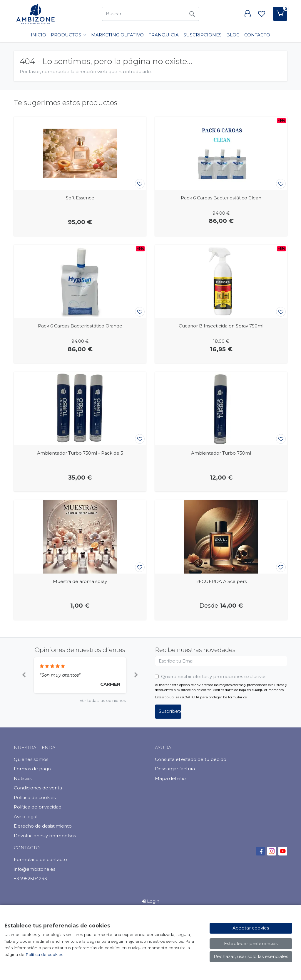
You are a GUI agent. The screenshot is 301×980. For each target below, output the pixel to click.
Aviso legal (26, 817)
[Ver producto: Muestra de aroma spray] (80, 537)
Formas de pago (32, 769)
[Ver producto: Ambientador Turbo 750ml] (221, 409)
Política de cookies (35, 797)
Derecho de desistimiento (43, 826)
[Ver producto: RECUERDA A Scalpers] (221, 537)
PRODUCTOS (69, 35)
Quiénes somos (31, 759)
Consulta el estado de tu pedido (191, 759)
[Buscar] (144, 14)
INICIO (39, 35)
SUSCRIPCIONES (203, 35)
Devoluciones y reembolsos (45, 836)
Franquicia (164, 35)
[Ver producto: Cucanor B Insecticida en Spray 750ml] (221, 281)
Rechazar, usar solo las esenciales (251, 956)
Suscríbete (170, 711)
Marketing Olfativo (117, 35)
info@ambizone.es (35, 869)
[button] (24, 675)
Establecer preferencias (251, 943)
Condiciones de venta (38, 788)
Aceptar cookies (251, 928)
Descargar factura (175, 769)
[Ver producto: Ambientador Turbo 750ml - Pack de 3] (80, 409)
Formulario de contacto (40, 859)
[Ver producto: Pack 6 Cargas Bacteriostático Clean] (221, 153)
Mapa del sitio (170, 778)
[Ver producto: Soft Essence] (80, 153)
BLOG (233, 35)
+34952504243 (30, 879)
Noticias (23, 778)
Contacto (257, 35)
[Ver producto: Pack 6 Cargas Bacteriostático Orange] (80, 281)
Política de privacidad (38, 807)
